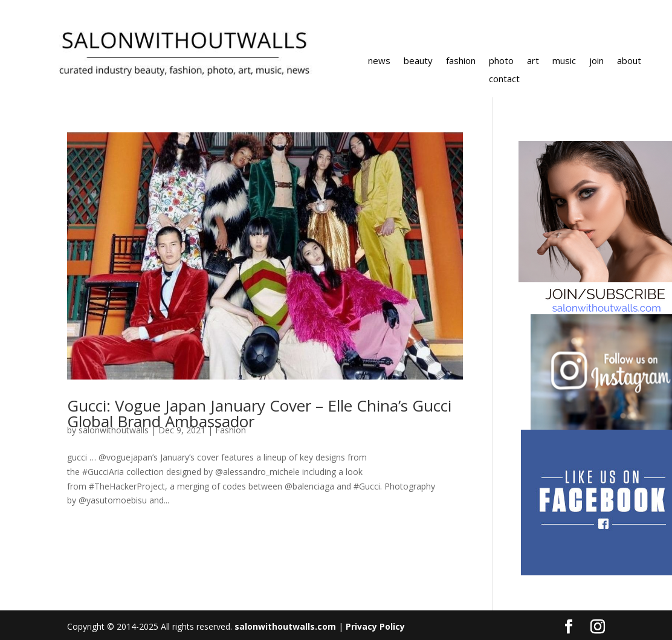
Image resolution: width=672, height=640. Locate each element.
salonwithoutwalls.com (285, 626)
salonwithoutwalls (114, 430)
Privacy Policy (375, 626)
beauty (418, 61)
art (533, 61)
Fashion (231, 430)
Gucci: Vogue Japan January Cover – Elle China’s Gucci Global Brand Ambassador (259, 413)
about (629, 61)
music (564, 61)
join (596, 61)
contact (504, 79)
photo (501, 61)
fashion (461, 61)
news (379, 61)
